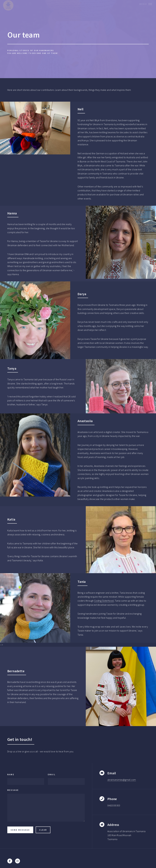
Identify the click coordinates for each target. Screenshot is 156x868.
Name (11, 774)
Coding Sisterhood (104, 601)
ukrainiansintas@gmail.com (122, 780)
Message (13, 790)
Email (52, 774)
